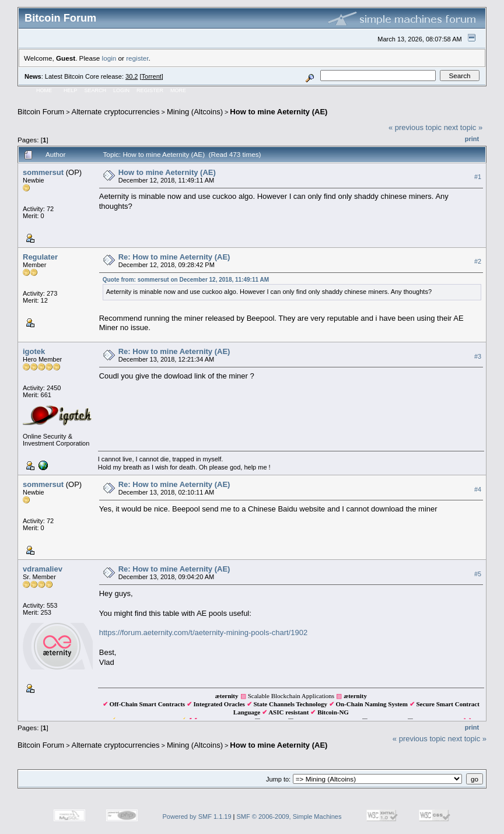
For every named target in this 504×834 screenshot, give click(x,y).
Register (150, 90)
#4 (478, 489)
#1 (478, 177)
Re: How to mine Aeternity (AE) (174, 257)
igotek (34, 351)
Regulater (40, 257)
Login (121, 90)
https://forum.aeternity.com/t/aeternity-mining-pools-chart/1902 (203, 632)
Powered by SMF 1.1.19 (197, 817)
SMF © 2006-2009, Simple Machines (289, 817)
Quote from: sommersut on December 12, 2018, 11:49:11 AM (186, 280)
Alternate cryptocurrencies (116, 112)
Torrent (152, 76)
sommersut (43, 172)
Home (44, 90)
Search (96, 90)
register (137, 58)
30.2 (132, 76)
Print (472, 139)
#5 (478, 574)
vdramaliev (43, 569)
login (109, 58)
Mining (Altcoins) (195, 112)
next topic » (463, 127)
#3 (478, 356)
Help (71, 90)
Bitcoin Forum (41, 112)
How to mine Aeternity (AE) (279, 112)
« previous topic (415, 127)
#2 (478, 261)
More (178, 90)
